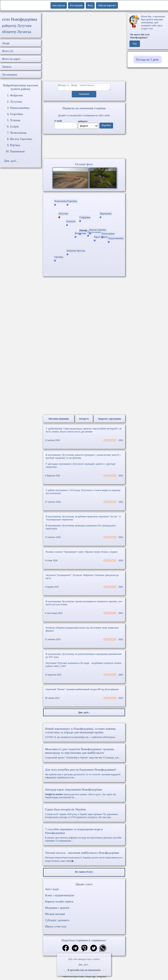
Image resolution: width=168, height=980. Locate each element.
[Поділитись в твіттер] (94, 950)
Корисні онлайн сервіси (59, 903)
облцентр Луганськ (17, 32)
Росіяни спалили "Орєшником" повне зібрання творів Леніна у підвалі (82, 553)
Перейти (106, 127)
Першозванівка (20, 108)
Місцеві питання (55, 915)
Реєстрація (76, 5)
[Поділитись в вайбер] (84, 950)
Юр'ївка (15, 145)
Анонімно (84, 95)
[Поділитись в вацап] (103, 950)
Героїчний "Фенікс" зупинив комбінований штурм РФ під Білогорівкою (82, 691)
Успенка (15, 120)
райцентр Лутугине (17, 26)
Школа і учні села (56, 928)
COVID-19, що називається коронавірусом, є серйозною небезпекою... (84, 734)
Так (135, 44)
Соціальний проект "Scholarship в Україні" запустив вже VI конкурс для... (84, 754)
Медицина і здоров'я (57, 909)
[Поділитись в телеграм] (75, 950)
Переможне (17, 151)
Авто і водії (52, 890)
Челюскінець (18, 133)
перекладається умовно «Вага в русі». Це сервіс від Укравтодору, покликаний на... (84, 794)
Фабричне (16, 95)
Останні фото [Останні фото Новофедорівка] (84, 165)
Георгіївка (16, 114)
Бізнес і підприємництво (60, 897)
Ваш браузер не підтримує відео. (84, 147)
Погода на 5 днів (147, 60)
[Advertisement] (84, 47)
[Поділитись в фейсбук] (66, 950)
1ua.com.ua (59, 5)
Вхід (90, 5)
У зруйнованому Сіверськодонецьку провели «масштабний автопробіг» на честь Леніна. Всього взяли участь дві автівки (84, 431)
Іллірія (14, 126)
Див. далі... (84, 965)
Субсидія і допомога (57, 921)
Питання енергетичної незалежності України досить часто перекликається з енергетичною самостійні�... (84, 858)
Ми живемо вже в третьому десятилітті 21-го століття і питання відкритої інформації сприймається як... (84, 775)
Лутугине (16, 102)
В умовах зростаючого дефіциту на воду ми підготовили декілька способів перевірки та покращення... (84, 836)
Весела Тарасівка (21, 139)
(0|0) (121, 441)
